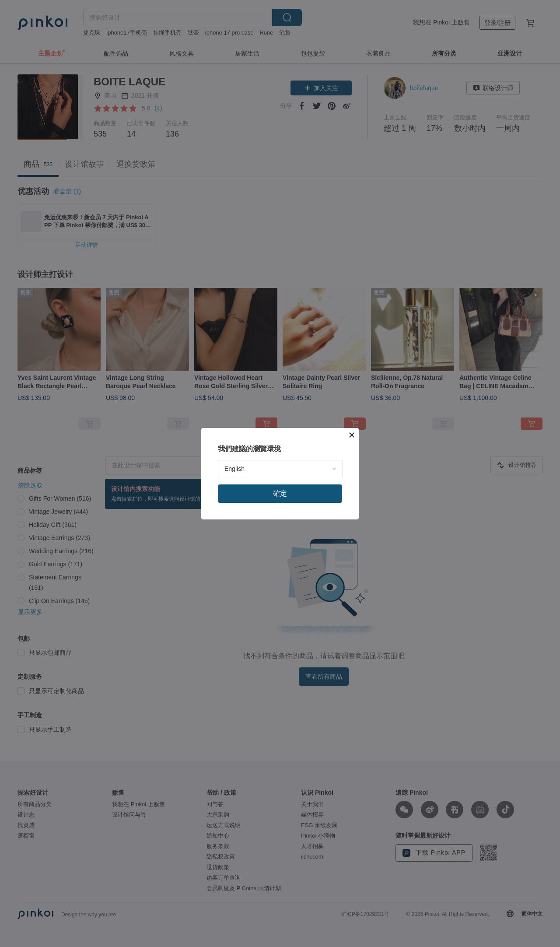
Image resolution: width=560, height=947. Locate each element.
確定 (280, 584)
